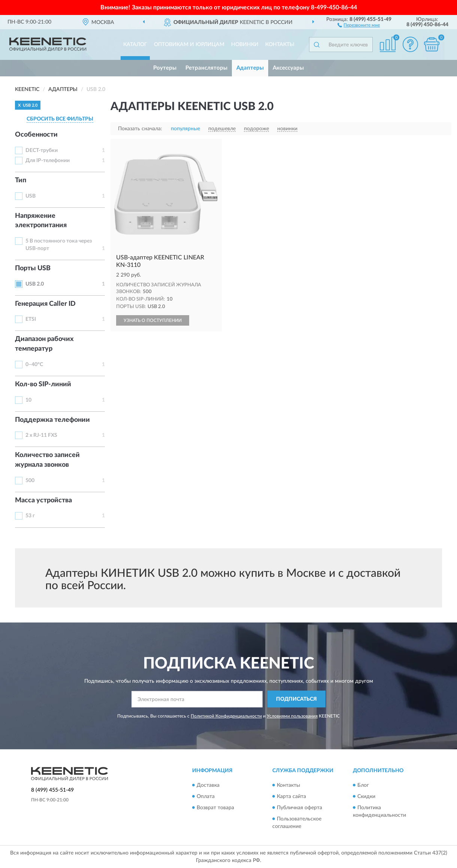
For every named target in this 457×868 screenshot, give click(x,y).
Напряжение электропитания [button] (41, 221)
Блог (363, 785)
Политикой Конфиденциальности (226, 716)
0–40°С (34, 365)
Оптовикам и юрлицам (189, 45)
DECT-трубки (42, 150)
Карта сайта (291, 797)
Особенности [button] (36, 135)
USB (31, 196)
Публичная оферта (299, 808)
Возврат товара (215, 808)
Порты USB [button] (33, 268)
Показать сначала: (140, 129)
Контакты (280, 45)
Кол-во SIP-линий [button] (43, 384)
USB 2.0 (35, 284)
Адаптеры (250, 68)
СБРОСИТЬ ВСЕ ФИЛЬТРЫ (60, 119)
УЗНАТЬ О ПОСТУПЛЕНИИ (153, 320)
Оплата (206, 797)
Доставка (208, 785)
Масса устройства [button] (43, 500)
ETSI (31, 319)
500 (30, 481)
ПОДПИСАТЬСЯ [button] (296, 699)
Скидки (366, 797)
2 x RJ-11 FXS (41, 435)
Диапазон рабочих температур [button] (44, 344)
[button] (359, 25)
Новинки (245, 45)
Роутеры (165, 68)
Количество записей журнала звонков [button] (47, 460)
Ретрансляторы (206, 68)
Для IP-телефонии (48, 161)
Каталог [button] (135, 45)
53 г (30, 516)
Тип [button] (21, 180)
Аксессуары (288, 68)
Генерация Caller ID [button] (45, 304)
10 (28, 400)
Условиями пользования (292, 716)
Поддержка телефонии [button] (52, 420)
